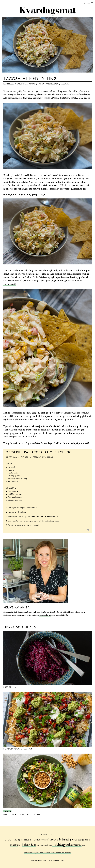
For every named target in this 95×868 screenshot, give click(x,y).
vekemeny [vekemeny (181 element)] (73, 845)
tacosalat (65, 84)
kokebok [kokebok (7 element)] (40, 845)
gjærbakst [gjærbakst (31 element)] (75, 840)
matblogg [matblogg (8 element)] (48, 845)
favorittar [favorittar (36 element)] (41, 840)
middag (32, 84)
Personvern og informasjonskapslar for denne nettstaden (47, 853)
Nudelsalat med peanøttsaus (22, 814)
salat (57, 84)
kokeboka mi (45, 615)
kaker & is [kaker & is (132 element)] (29, 845)
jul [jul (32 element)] (20, 845)
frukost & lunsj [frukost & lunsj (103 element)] (58, 840)
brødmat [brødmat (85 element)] (11, 840)
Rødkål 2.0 (10, 687)
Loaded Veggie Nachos (18, 749)
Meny (87, 4)
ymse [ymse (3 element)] (84, 845)
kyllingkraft (10, 284)
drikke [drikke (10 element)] (32, 840)
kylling (50, 84)
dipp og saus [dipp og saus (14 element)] (23, 840)
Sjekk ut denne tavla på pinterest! (72, 443)
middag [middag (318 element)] (59, 845)
